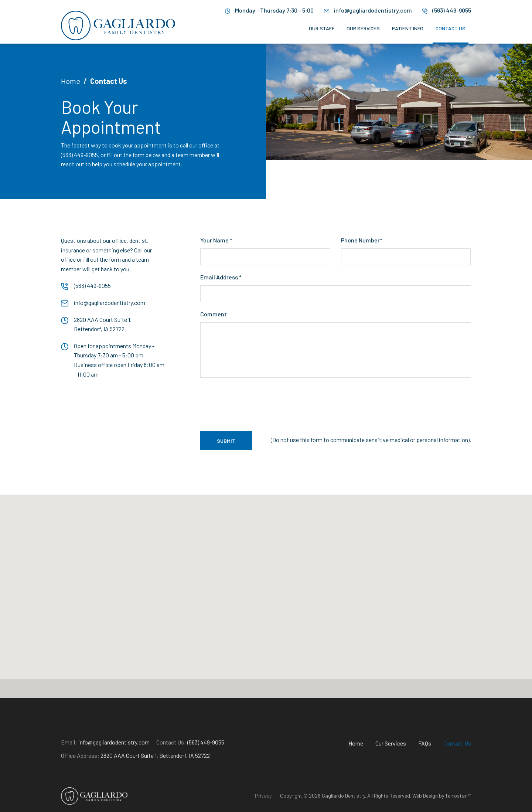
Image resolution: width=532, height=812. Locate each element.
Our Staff (322, 28)
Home (71, 81)
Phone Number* (362, 240)
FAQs (425, 769)
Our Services (363, 28)
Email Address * (221, 277)
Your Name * (216, 240)
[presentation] (256, 404)
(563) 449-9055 (452, 10)
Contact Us (451, 28)
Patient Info (408, 28)
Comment (214, 314)
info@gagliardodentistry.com (373, 10)
